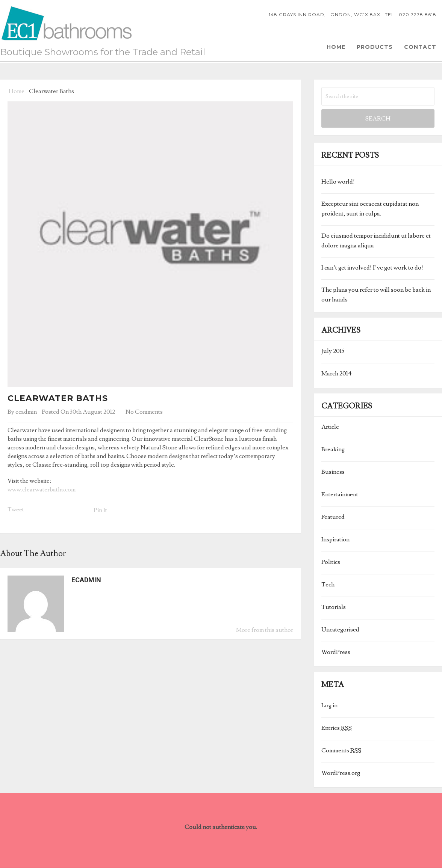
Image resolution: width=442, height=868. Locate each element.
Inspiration (335, 539)
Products (375, 47)
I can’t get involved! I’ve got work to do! (372, 268)
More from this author (265, 630)
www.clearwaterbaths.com (42, 490)
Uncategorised (340, 630)
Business (333, 472)
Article (330, 427)
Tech (328, 585)
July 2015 (333, 351)
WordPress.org (341, 773)
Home (336, 47)
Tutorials (334, 607)
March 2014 (337, 374)
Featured (333, 517)
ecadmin (26, 412)
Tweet (16, 509)
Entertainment (340, 494)
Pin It (100, 510)
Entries (337, 728)
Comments (341, 750)
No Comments (144, 412)
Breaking (333, 449)
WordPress (336, 652)
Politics (331, 562)
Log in (329, 705)
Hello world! (338, 182)
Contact (420, 47)
